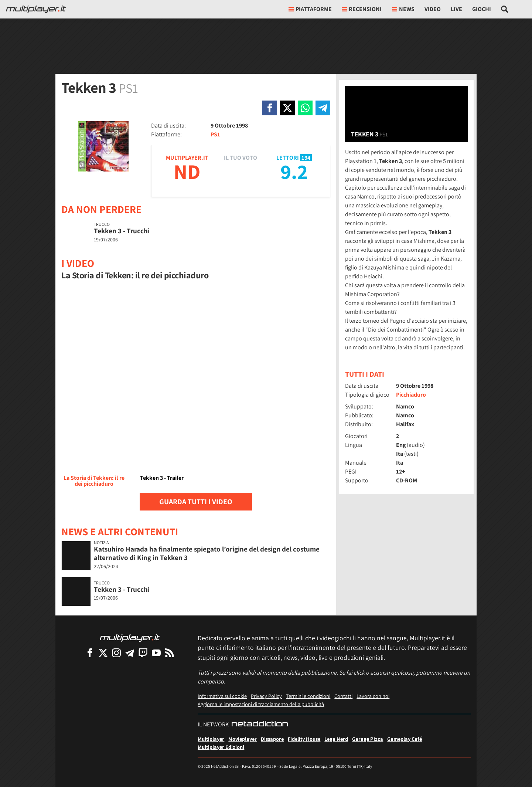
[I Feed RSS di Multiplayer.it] (170, 653)
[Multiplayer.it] (36, 9)
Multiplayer (211, 739)
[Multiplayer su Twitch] (143, 653)
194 (306, 158)
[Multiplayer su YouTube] (156, 653)
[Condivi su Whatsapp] (305, 108)
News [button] (403, 9)
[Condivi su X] (287, 108)
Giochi (482, 9)
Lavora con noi (373, 696)
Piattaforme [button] (310, 9)
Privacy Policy (266, 696)
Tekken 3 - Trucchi (122, 231)
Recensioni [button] (362, 9)
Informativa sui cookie (222, 696)
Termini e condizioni (308, 696)
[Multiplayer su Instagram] (116, 653)
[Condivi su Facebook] (270, 108)
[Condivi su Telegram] (323, 108)
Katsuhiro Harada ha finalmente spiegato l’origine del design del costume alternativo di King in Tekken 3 (207, 553)
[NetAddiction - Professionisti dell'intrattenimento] (260, 725)
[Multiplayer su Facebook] (90, 653)
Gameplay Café (405, 739)
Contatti (343, 696)
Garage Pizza (368, 739)
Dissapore (272, 739)
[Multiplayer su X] (103, 653)
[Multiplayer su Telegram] (130, 653)
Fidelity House (304, 739)
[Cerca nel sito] (505, 9)
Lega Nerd (336, 739)
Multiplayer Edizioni (221, 747)
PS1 (215, 134)
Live (456, 9)
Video (433, 9)
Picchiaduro (411, 395)
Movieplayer (243, 739)
